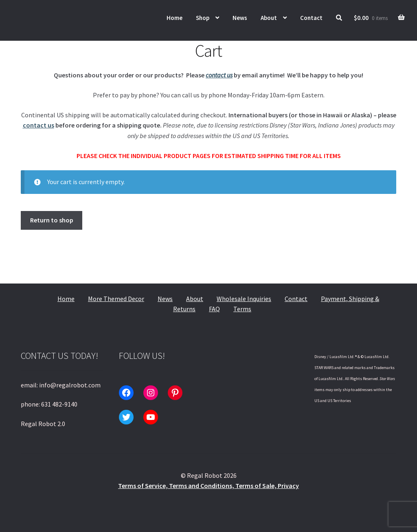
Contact (311, 18)
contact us (219, 75)
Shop (203, 18)
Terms (242, 309)
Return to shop (52, 220)
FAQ (214, 309)
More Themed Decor (116, 299)
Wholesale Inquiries (244, 299)
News (240, 18)
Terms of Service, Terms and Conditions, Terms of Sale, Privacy (208, 486)
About (269, 18)
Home (174, 18)
